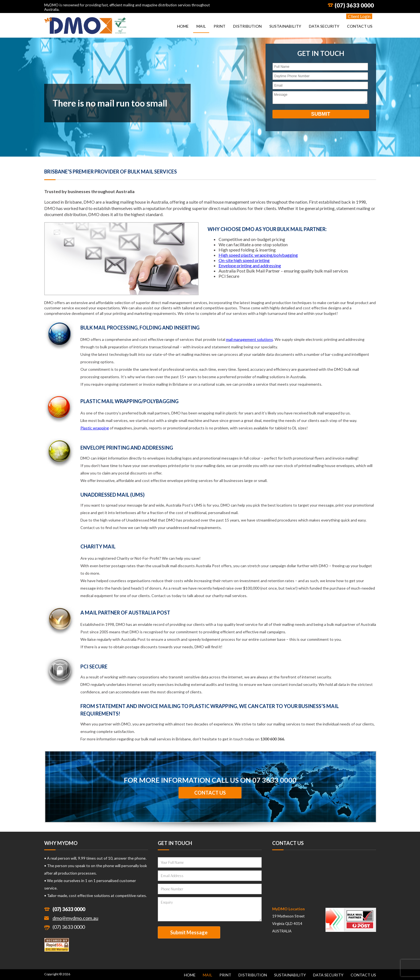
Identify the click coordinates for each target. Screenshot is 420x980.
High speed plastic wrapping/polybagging (258, 255)
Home (183, 26)
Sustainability (285, 26)
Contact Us (360, 26)
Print (220, 26)
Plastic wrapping (95, 428)
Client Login (359, 16)
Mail (201, 26)
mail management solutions (250, 339)
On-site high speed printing (244, 260)
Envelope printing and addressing (250, 265)
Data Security (324, 26)
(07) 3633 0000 (354, 5)
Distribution (247, 26)
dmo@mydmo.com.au (75, 918)
